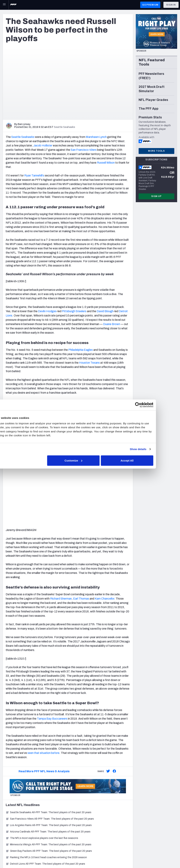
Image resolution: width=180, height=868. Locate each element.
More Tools (156, 151)
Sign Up (156, 196)
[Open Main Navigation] (4, 5)
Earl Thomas (81, 478)
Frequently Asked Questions (111, 809)
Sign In (171, 5)
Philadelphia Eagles (81, 350)
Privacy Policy (27, 858)
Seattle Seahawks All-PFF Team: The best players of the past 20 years (49, 692)
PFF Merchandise (105, 789)
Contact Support (105, 805)
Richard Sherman (61, 478)
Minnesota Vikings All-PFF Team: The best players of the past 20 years (49, 724)
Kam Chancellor (104, 478)
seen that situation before (43, 633)
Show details (152, 449)
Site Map (8, 858)
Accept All (142, 460)
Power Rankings (58, 802)
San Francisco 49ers (84, 150)
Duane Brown (112, 324)
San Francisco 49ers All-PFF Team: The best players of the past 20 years (50, 699)
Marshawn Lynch (96, 137)
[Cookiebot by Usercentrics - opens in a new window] (152, 405)
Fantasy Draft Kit (59, 811)
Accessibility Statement (77, 858)
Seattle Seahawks (23, 137)
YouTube (154, 789)
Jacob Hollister (43, 145)
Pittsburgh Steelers (74, 311)
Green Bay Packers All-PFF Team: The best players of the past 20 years (49, 731)
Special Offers (103, 784)
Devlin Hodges (47, 311)
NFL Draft (8, 822)
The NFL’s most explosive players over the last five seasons (42, 718)
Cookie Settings (107, 858)
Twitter (153, 780)
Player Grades (57, 793)
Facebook (155, 793)
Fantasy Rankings (59, 815)
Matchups (55, 806)
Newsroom (9, 784)
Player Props (56, 780)
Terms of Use (49, 858)
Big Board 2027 (58, 820)
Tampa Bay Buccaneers (52, 598)
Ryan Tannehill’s (34, 175)
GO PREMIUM (150, 5)
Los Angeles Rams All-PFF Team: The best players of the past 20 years (49, 705)
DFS (5, 813)
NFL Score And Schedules (64, 789)
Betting (7, 805)
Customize (90, 460)
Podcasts (155, 802)
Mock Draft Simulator (61, 824)
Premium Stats (57, 798)
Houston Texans (89, 363)
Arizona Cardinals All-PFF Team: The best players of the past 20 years (48, 711)
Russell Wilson (106, 163)
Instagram (155, 784)
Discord (154, 798)
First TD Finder (57, 784)
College (7, 818)
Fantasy (8, 809)
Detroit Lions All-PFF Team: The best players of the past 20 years (45, 744)
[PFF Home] (13, 5)
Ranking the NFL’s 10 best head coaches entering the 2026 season (46, 737)
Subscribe (101, 780)
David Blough (105, 311)
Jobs (6, 780)
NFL (5, 800)
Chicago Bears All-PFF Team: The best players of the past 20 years (47, 750)
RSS (152, 806)
